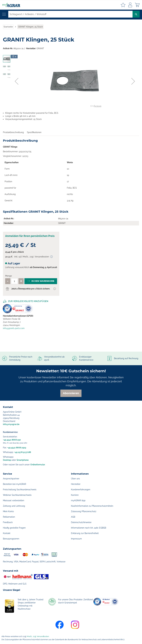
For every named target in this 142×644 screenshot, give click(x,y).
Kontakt (7, 533)
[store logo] (10, 5)
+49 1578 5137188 (23, 452)
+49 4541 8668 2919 (17, 448)
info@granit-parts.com (14, 328)
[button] (17, 81)
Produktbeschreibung (13, 132)
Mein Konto (8, 511)
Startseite (8, 27)
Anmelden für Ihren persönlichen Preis (30, 236)
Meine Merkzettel (123, 5)
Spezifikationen (34, 132)
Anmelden (130, 5)
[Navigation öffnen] (4, 14)
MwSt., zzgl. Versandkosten (38, 636)
